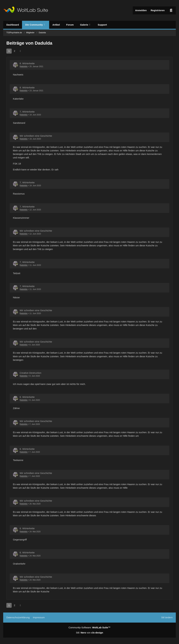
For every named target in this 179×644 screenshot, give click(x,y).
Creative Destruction (30, 373)
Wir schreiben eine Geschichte (36, 136)
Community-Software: (89, 627)
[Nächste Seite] (20, 51)
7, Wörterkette (27, 112)
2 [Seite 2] (15, 51)
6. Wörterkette (27, 397)
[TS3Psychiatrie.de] (26, 10)
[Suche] (171, 10)
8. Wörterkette (27, 63)
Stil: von (89, 633)
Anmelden (141, 10)
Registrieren (158, 10)
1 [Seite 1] (9, 51)
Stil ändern (167, 617)
